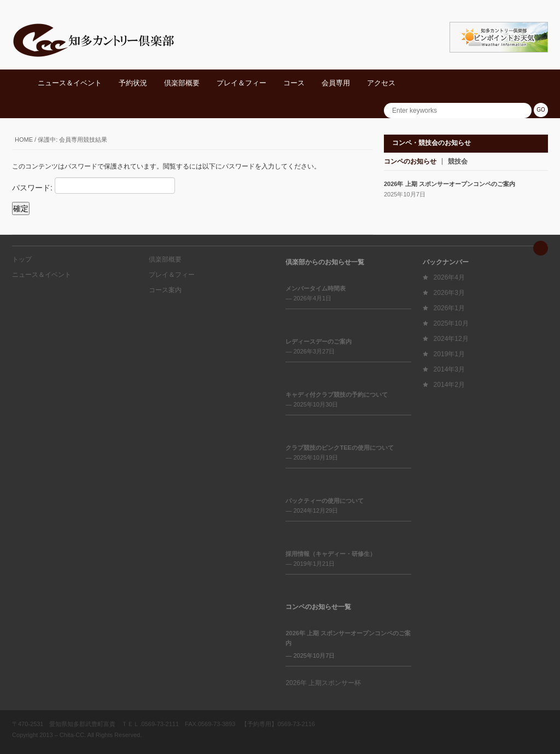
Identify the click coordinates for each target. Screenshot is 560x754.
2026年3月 (449, 293)
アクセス (381, 83)
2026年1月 (449, 308)
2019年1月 (449, 354)
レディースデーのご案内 (319, 341)
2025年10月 (451, 323)
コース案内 (165, 290)
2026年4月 (449, 277)
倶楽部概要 (182, 83)
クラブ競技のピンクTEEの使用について (339, 448)
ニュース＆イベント (70, 83)
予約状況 (133, 83)
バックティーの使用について (325, 501)
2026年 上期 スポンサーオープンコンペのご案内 (450, 184)
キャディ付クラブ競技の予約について (337, 395)
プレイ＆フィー (241, 83)
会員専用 (336, 83)
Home (24, 140)
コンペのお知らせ (410, 161)
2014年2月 (449, 385)
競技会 (458, 161)
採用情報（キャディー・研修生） (331, 554)
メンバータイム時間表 (316, 288)
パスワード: (94, 185)
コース (294, 83)
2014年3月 (449, 369)
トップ (22, 259)
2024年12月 (451, 339)
